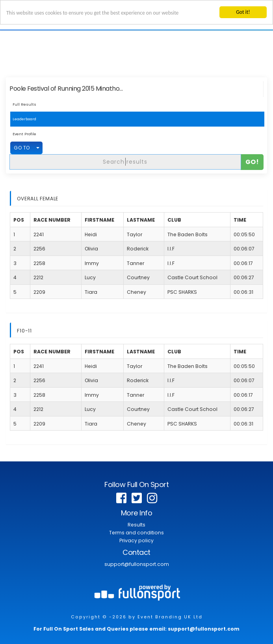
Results (136, 525)
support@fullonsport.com (137, 564)
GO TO (22, 148)
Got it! (243, 12)
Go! (252, 161)
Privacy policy (136, 540)
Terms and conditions (136, 533)
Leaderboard (24, 119)
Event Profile (24, 134)
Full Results (24, 104)
